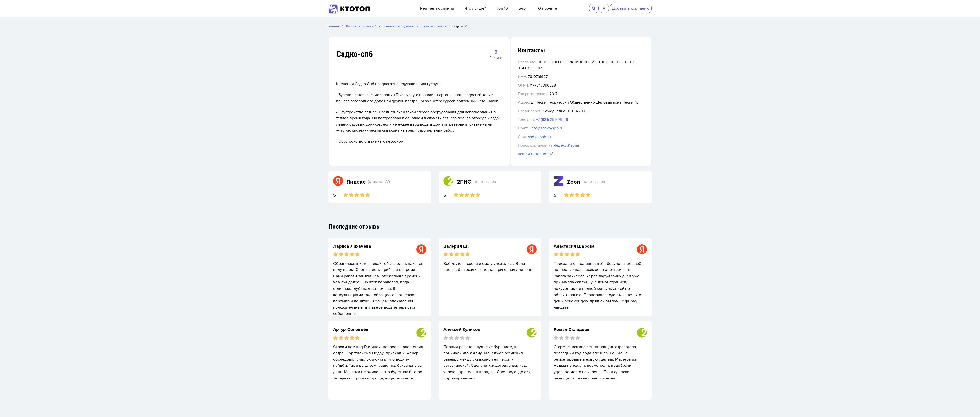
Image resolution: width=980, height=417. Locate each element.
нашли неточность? (564, 160)
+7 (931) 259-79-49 (580, 126)
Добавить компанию (631, 8)
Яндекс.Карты (595, 152)
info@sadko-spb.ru (575, 135)
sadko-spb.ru (568, 143)
